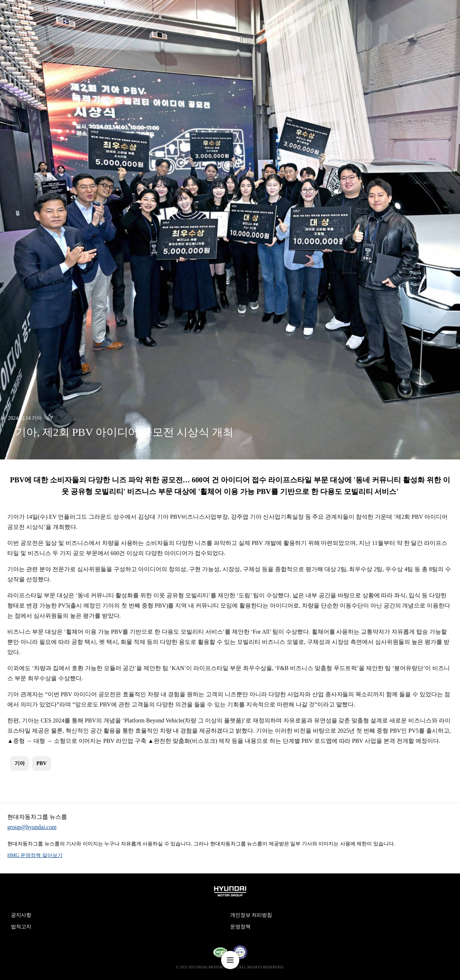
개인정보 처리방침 (251, 915)
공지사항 (21, 915)
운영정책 (240, 927)
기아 (20, 763)
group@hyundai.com (32, 827)
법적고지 (21, 927)
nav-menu (230, 960)
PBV (42, 763)
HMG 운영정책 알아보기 (35, 855)
